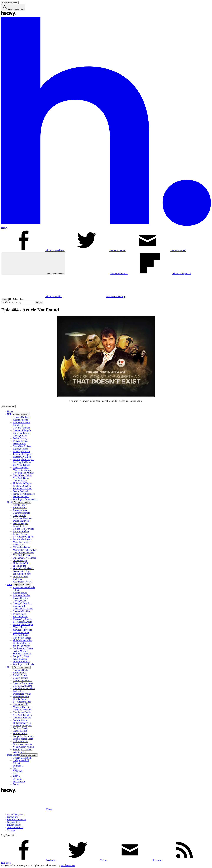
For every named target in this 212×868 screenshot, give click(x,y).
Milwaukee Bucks (21, 547)
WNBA (17, 776)
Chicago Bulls (20, 515)
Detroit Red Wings (22, 694)
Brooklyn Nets (20, 510)
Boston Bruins (20, 673)
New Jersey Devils (22, 712)
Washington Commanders (25, 499)
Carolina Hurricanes (22, 681)
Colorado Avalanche (23, 686)
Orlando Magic (20, 561)
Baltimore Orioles (21, 595)
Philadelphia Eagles (22, 483)
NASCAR (18, 771)
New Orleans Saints (22, 475)
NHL (9, 667)
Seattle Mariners (21, 651)
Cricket (16, 763)
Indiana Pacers (20, 534)
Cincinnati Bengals (22, 430)
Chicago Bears (20, 436)
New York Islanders (22, 715)
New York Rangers (22, 718)
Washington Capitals (23, 749)
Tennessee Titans (21, 497)
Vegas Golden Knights (24, 747)
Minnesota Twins (21, 632)
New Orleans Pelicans (23, 553)
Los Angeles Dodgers (23, 624)
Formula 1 (18, 766)
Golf (15, 768)
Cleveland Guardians (23, 609)
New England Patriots (23, 473)
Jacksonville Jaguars (23, 454)
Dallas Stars (19, 691)
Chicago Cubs (20, 601)
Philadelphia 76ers (22, 563)
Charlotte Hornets (21, 513)
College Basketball (22, 758)
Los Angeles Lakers (22, 539)
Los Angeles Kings (22, 702)
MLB (10, 584)
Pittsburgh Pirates (21, 643)
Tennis (16, 784)
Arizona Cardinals (22, 417)
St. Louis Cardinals (22, 654)
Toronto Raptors (21, 576)
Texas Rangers (20, 659)
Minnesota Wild (21, 704)
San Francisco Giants (23, 648)
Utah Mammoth (20, 741)
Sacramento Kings (22, 571)
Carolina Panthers (21, 428)
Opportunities (14, 822)
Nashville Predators (22, 710)
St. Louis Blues (20, 733)
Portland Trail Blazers (23, 568)
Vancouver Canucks (22, 744)
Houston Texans (21, 449)
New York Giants (21, 478)
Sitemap (11, 830)
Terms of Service (15, 827)
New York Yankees (22, 638)
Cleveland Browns (22, 433)
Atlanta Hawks (20, 505)
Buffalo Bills (19, 425)
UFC (15, 774)
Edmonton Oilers (21, 696)
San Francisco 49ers (22, 489)
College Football (21, 760)
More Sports (13, 755)
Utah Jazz (18, 579)
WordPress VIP (68, 865)
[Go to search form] (13, 8)
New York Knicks (21, 555)
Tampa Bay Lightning (23, 736)
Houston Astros (20, 617)
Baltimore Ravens (21, 422)
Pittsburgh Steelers (22, 486)
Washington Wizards (23, 582)
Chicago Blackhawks (23, 683)
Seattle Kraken (20, 731)
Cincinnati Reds (21, 606)
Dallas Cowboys (21, 438)
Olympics (18, 779)
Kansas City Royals (22, 619)
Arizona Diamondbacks (24, 587)
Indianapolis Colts (22, 452)
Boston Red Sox (21, 598)
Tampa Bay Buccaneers (24, 494)
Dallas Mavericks (21, 521)
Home (10, 411)
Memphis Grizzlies (22, 542)
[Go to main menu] (10, 3)
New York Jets (20, 481)
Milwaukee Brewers (22, 630)
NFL (9, 414)
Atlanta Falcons (20, 420)
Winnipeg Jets (20, 752)
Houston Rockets (21, 531)
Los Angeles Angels (22, 622)
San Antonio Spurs (22, 574)
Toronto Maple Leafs (23, 739)
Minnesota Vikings (22, 470)
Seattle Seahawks (21, 491)
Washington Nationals (23, 664)
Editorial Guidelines (17, 820)
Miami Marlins (20, 627)
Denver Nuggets (21, 523)
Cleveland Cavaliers (22, 518)
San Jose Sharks (21, 728)
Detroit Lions (19, 444)
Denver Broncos (21, 441)
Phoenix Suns (19, 566)
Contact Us (12, 817)
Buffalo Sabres (20, 675)
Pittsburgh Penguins (22, 726)
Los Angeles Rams (22, 462)
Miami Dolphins (21, 467)
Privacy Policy (14, 825)
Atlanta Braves (20, 593)
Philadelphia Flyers (22, 723)
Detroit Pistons (20, 526)
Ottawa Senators (21, 720)
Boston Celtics (20, 508)
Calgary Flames (20, 678)
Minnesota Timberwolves (25, 550)
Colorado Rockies (21, 611)
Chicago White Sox (22, 603)
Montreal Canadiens (22, 707)
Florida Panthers (21, 699)
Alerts (5, 299)
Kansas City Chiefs (22, 457)
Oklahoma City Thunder (24, 558)
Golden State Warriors (23, 529)
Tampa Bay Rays (21, 656)
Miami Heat (19, 545)
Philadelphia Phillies (23, 640)
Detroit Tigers (20, 614)
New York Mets (20, 635)
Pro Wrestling (19, 782)
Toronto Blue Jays (21, 662)
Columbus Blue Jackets (24, 688)
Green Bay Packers (22, 446)
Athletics (17, 590)
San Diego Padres (21, 646)
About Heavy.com (16, 814)
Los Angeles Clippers (23, 537)
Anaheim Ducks (21, 670)
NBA (9, 502)
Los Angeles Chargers (23, 459)
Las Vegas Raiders (22, 465)
